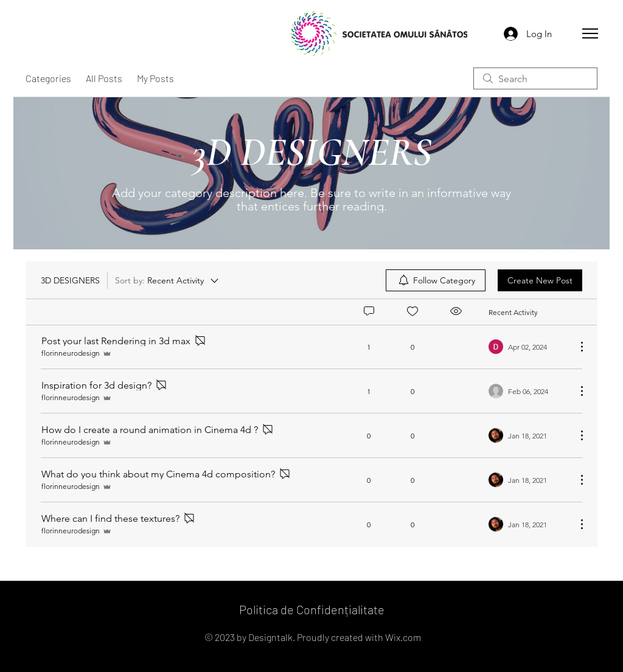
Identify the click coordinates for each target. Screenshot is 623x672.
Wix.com (403, 637)
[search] (535, 78)
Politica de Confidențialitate (312, 609)
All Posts (104, 78)
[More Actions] (576, 347)
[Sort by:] (168, 280)
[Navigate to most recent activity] (528, 347)
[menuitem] (436, 280)
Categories (48, 78)
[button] (590, 33)
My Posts (155, 78)
